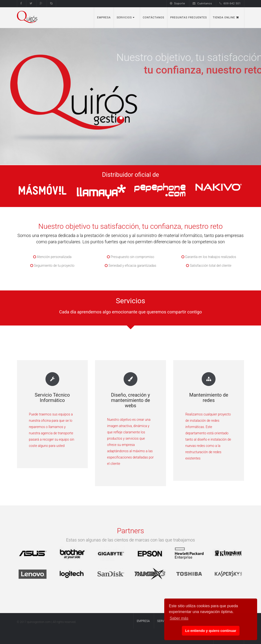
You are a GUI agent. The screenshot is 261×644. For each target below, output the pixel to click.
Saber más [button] (179, 618)
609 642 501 (230, 4)
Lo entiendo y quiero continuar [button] (211, 631)
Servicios (125, 18)
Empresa (104, 18)
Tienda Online (226, 18)
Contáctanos (153, 18)
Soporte (177, 4)
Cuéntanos (202, 4)
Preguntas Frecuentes (189, 18)
